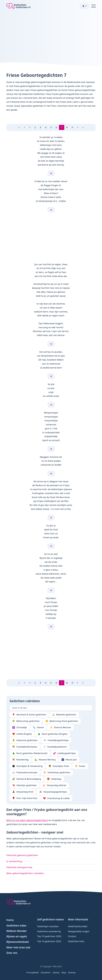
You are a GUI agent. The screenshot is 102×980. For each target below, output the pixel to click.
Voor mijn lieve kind (25, 798)
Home (10, 920)
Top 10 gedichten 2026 (49, 936)
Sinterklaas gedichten (57, 772)
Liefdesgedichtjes (64, 753)
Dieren (38, 727)
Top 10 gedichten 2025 (49, 941)
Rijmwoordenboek (18, 942)
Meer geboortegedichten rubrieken (25, 873)
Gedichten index (16, 926)
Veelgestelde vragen (79, 931)
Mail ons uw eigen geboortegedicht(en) (27, 820)
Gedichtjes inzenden (48, 926)
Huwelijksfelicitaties (25, 747)
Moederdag (20, 760)
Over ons (12, 953)
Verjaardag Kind (23, 792)
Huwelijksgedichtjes (56, 740)
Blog (64, 972)
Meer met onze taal (18, 947)
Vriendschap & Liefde (56, 798)
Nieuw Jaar (69, 760)
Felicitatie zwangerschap (19, 867)
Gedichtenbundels (78, 926)
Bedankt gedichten (64, 715)
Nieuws (56, 972)
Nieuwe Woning (45, 760)
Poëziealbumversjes (25, 772)
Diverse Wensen (60, 727)
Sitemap (72, 972)
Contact (72, 936)
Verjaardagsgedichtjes (53, 792)
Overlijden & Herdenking (27, 766)
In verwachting (14, 861)
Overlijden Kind (59, 766)
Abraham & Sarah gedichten (29, 715)
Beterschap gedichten (26, 721)
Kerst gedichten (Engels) (52, 734)
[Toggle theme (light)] (84, 6)
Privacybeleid (33, 972)
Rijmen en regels (17, 936)
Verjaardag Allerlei (54, 785)
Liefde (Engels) (22, 734)
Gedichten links (76, 941)
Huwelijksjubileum (55, 747)
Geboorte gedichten (25, 740)
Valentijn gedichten (25, 785)
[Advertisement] (51, 37)
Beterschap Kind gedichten (62, 721)
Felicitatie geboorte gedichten (22, 855)
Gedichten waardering (49, 931)
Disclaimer (46, 972)
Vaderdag (54, 779)
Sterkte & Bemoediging (27, 779)
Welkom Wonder (17, 931)
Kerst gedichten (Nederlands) (30, 753)
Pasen (80, 766)
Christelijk (20, 727)
